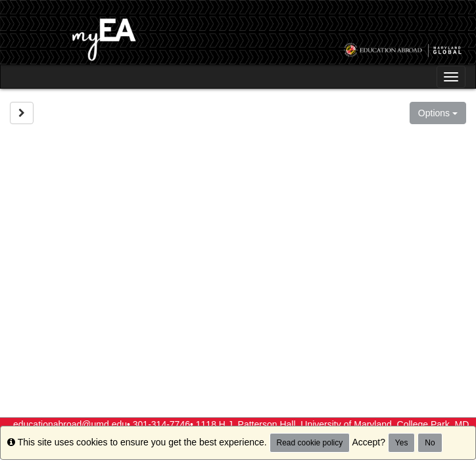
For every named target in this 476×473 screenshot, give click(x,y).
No (430, 443)
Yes (402, 443)
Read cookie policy (310, 443)
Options (438, 113)
